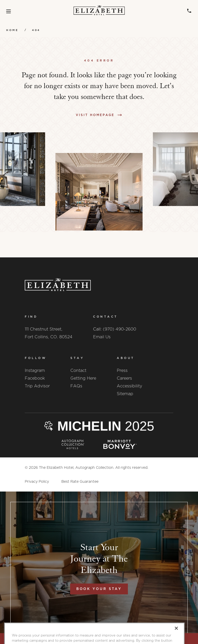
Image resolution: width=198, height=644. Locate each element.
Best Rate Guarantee (80, 481)
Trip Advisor (37, 386)
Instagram (35, 370)
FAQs (76, 386)
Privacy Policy (37, 481)
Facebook (35, 378)
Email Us (102, 337)
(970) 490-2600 (119, 329)
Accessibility (129, 386)
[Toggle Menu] (9, 11)
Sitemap (125, 394)
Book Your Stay (99, 589)
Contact (78, 370)
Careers (124, 378)
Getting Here (83, 378)
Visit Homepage (95, 115)
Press (122, 370)
